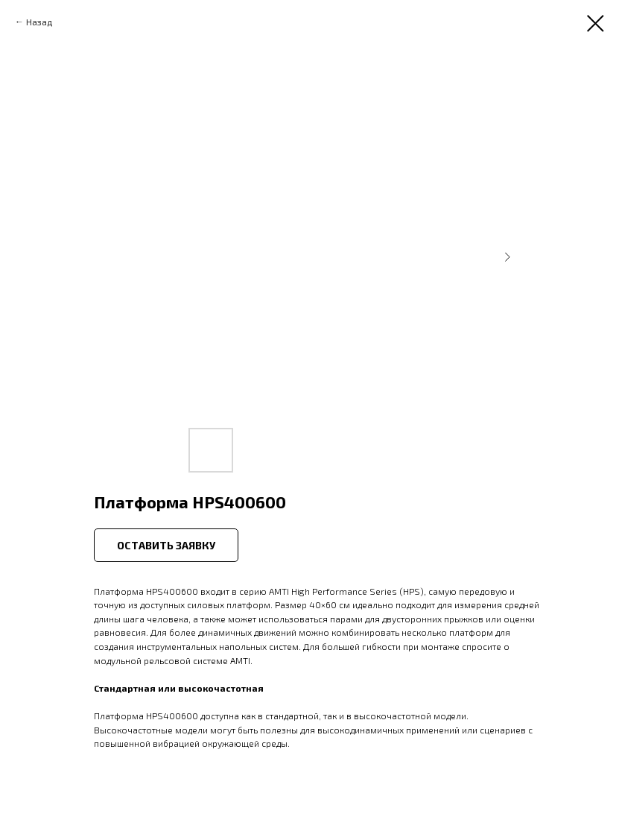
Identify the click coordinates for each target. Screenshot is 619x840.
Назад (39, 22)
